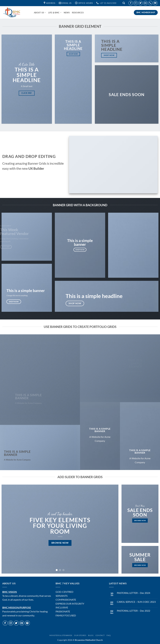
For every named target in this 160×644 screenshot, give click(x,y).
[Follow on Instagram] (136, 3)
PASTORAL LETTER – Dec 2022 (134, 611)
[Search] (124, 3)
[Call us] (150, 3)
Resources (78, 13)
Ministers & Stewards (61, 635)
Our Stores (80, 635)
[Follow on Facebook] (131, 3)
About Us (40, 13)
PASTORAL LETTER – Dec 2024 (134, 593)
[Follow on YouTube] (155, 3)
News (67, 13)
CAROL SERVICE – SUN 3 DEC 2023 (136, 602)
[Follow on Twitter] (141, 3)
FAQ (109, 635)
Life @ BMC (55, 13)
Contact (100, 635)
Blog (91, 635)
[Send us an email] (145, 3)
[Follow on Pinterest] (27, 623)
